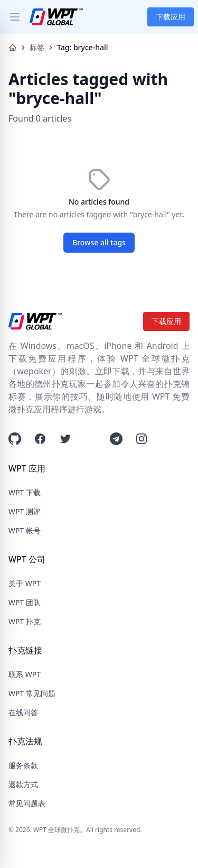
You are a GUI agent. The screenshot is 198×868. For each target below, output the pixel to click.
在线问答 (23, 712)
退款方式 (23, 784)
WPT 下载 (25, 492)
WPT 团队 (25, 602)
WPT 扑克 (25, 621)
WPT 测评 (25, 511)
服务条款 (23, 765)
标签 (37, 47)
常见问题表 (27, 803)
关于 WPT (25, 583)
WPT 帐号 (25, 530)
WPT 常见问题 (32, 693)
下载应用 (171, 17)
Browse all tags (99, 242)
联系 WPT (25, 674)
